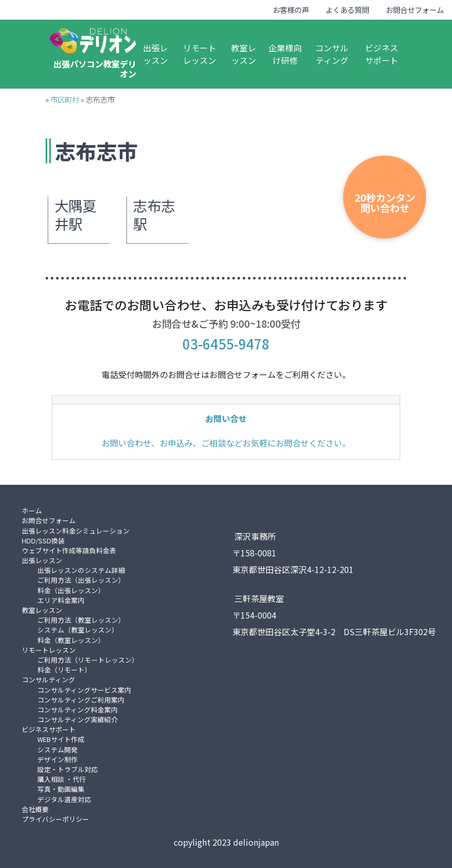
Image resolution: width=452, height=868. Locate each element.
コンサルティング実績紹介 (77, 719)
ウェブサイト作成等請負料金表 (69, 550)
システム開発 (58, 750)
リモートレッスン (200, 54)
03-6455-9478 (226, 344)
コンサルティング (332, 54)
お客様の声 (291, 10)
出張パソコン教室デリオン (95, 69)
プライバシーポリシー (55, 819)
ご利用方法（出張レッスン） (81, 580)
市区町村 (65, 99)
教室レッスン (244, 54)
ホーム (32, 510)
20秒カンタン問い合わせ (385, 202)
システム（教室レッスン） (78, 630)
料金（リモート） (64, 670)
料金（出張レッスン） (71, 590)
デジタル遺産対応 (64, 799)
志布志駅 (154, 215)
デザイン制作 (58, 759)
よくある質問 (347, 10)
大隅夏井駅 (75, 215)
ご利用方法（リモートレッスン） (88, 660)
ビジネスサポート (382, 54)
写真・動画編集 (61, 789)
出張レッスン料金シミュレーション (76, 531)
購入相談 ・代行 (62, 779)
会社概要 (35, 809)
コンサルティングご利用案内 (81, 700)
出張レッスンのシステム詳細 (81, 570)
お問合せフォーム (415, 10)
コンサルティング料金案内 (77, 710)
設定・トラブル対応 (68, 769)
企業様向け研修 (285, 54)
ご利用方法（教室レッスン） (81, 620)
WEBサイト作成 (61, 739)
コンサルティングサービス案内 (84, 690)
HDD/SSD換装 (43, 541)
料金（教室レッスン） (71, 640)
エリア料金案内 (61, 600)
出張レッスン (156, 54)
